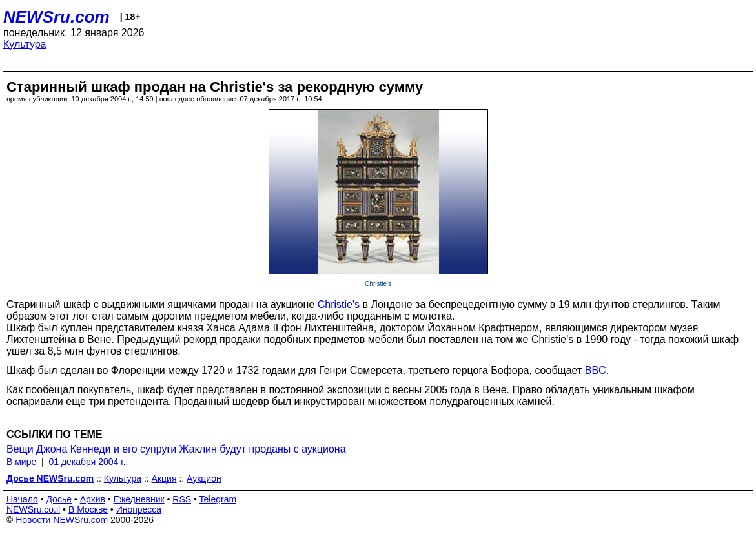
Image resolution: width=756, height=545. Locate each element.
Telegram (218, 499)
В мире (21, 462)
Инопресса (139, 509)
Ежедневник (139, 499)
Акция (164, 478)
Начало (22, 499)
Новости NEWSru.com (62, 520)
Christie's (378, 284)
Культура (25, 44)
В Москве (88, 509)
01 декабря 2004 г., (88, 462)
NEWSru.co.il (33, 509)
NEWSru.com (56, 17)
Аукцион (204, 478)
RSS (182, 499)
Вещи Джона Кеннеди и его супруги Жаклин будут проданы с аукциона (176, 449)
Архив (93, 499)
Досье (59, 499)
